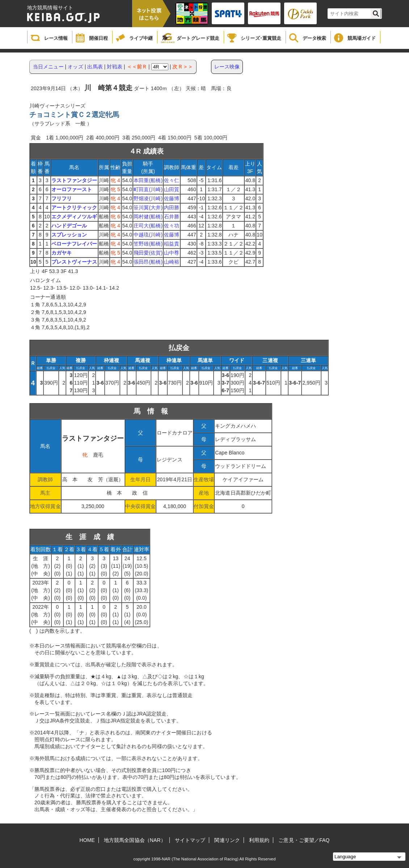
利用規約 (259, 840)
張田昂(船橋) (148, 262)
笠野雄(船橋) (148, 244)
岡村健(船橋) (148, 217)
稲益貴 (172, 244)
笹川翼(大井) (148, 207)
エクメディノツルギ (74, 217)
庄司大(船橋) (148, 226)
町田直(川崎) (148, 189)
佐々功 (172, 226)
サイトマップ (190, 840)
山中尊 (172, 253)
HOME (87, 840)
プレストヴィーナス (74, 262)
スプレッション (69, 235)
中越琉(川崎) (148, 235)
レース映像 (227, 67)
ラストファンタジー (74, 180)
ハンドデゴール (69, 226)
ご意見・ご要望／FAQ (304, 840)
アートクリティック (74, 207)
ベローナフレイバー (74, 244)
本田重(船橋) (148, 180)
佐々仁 (172, 180)
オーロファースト (72, 189)
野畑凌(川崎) (148, 198)
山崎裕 (172, 262)
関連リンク (227, 840)
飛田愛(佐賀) (148, 253)
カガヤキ (62, 253)
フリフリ (62, 198)
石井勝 (172, 217)
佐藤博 (172, 198)
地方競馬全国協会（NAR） (135, 840)
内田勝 (172, 207)
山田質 (172, 189)
